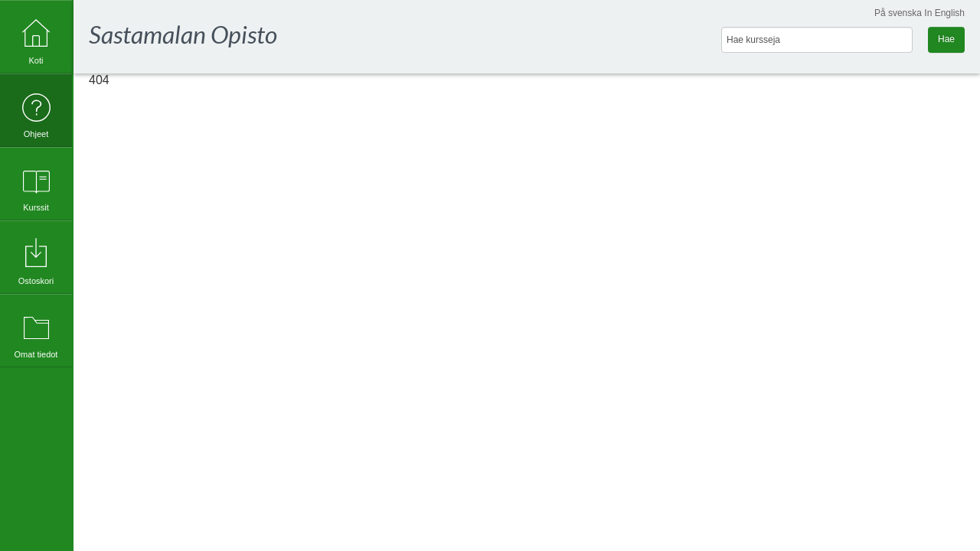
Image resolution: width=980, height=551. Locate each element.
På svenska (898, 13)
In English (944, 13)
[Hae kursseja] (817, 40)
